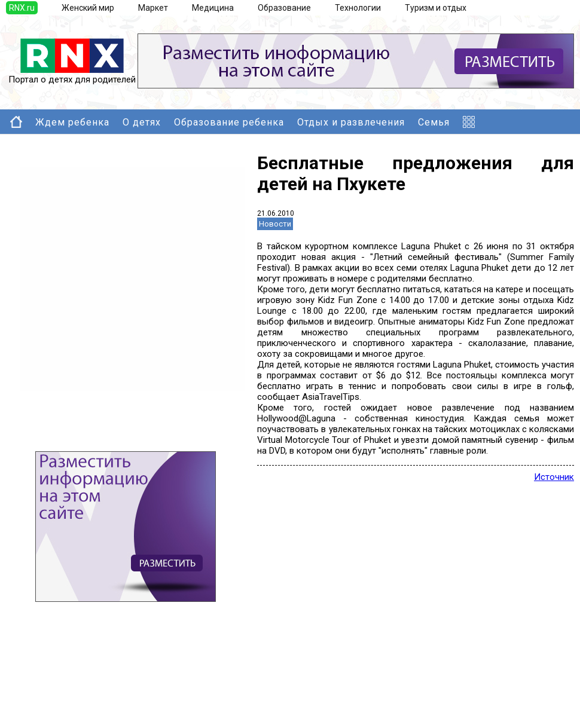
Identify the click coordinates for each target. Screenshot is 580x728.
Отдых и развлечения (351, 122)
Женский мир (88, 8)
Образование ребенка (229, 122)
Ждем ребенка (72, 122)
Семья (434, 122)
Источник (554, 477)
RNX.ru (22, 8)
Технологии (358, 8)
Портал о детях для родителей (72, 75)
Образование (284, 8)
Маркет (153, 8)
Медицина (213, 8)
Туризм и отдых (436, 8)
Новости (275, 224)
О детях (142, 122)
